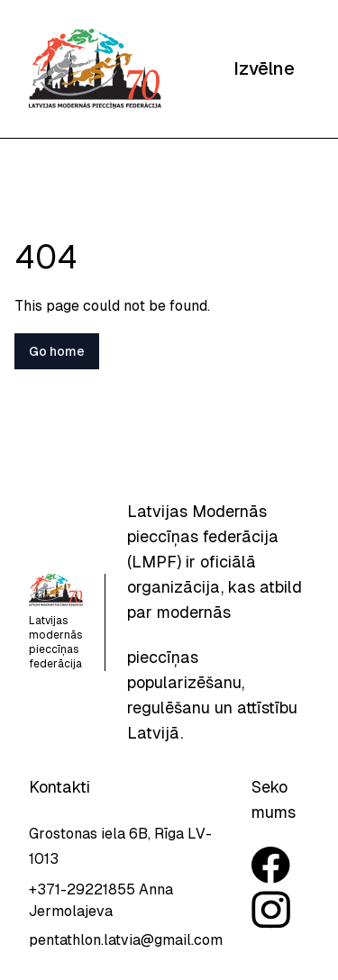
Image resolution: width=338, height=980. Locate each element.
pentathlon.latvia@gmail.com (126, 940)
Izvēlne (264, 68)
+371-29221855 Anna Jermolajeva (101, 900)
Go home (57, 351)
